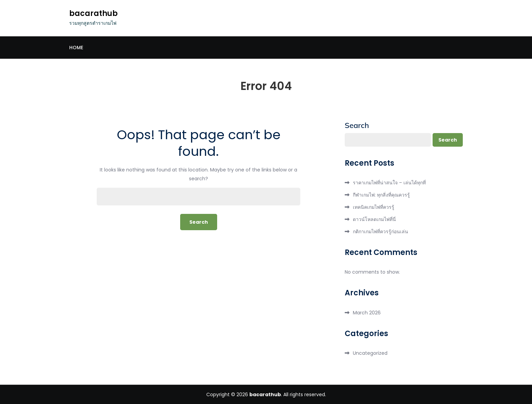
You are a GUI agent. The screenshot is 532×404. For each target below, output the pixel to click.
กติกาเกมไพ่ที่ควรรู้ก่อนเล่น (381, 232)
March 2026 (367, 313)
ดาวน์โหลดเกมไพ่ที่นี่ (374, 219)
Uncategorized (370, 353)
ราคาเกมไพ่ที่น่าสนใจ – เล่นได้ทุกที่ (389, 183)
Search (357, 125)
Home (76, 48)
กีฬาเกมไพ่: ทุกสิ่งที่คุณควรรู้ (381, 195)
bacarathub (93, 13)
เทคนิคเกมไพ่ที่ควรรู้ (374, 207)
